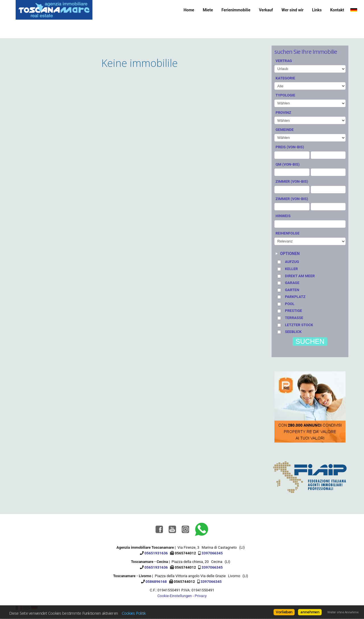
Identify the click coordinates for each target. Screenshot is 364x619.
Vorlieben (284, 612)
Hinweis (283, 216)
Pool (290, 304)
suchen (310, 341)
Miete (208, 10)
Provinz (283, 113)
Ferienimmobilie (236, 10)
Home (189, 10)
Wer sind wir (292, 10)
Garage (292, 283)
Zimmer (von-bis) (292, 181)
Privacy (201, 596)
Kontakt (337, 10)
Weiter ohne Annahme (343, 612)
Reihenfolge (288, 233)
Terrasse (294, 318)
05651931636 (156, 553)
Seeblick (293, 332)
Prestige (293, 311)
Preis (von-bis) (290, 147)
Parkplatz (295, 297)
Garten (292, 290)
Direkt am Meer (300, 276)
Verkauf (266, 10)
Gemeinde (285, 130)
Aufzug (292, 262)
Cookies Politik (134, 613)
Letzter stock (299, 325)
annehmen (310, 612)
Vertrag (284, 61)
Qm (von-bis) (288, 164)
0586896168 (156, 582)
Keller (291, 269)
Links (317, 10)
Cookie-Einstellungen (174, 596)
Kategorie (285, 78)
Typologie (285, 95)
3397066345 (212, 553)
